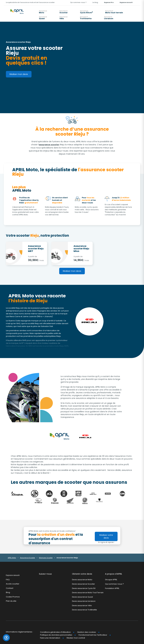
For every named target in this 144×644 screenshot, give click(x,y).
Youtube (51, 580)
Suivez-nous (45, 574)
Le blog (95, 2)
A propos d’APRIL (114, 574)
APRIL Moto (12, 558)
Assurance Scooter (27, 558)
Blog (8, 592)
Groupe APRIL (111, 580)
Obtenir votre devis (82, 574)
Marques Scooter (46, 558)
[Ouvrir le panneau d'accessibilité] (6, 638)
